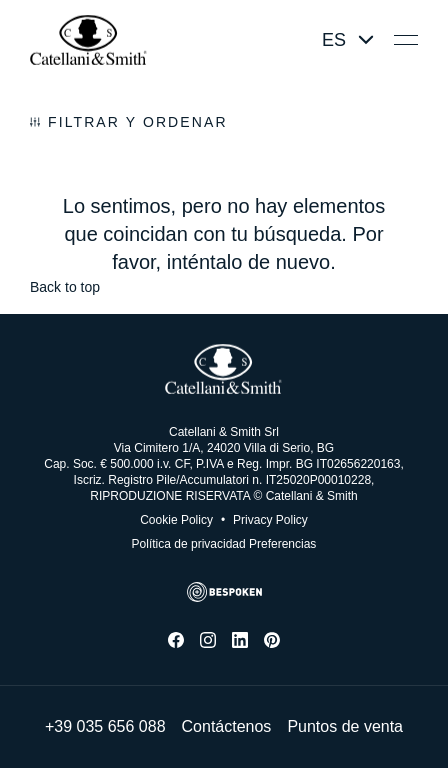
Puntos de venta (345, 726)
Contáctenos (227, 726)
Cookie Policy (176, 520)
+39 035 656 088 (105, 726)
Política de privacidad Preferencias (224, 544)
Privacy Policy (264, 520)
